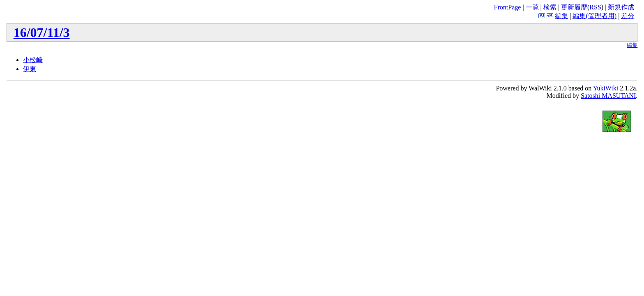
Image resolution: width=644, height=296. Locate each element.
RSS (595, 7)
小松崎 (33, 60)
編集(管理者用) (595, 16)
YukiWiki (606, 88)
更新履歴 (574, 7)
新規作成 (621, 7)
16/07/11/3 (42, 32)
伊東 (30, 69)
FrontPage (508, 7)
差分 (628, 16)
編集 (561, 16)
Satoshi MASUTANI (608, 96)
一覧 (532, 7)
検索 (550, 7)
